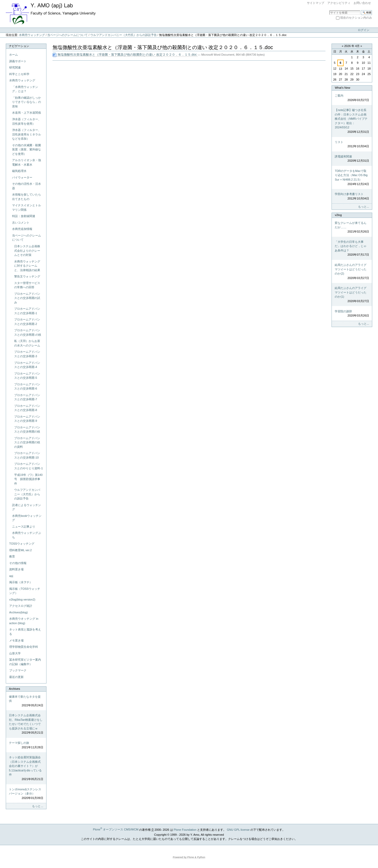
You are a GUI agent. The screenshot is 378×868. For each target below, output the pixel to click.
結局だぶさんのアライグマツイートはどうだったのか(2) (352, 272)
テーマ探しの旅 (26, 745)
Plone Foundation (185, 829)
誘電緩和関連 (352, 159)
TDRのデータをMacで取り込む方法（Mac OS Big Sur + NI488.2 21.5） (352, 178)
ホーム (14, 55)
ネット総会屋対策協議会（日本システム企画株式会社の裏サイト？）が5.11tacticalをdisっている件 (26, 768)
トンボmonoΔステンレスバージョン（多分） (26, 794)
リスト (352, 144)
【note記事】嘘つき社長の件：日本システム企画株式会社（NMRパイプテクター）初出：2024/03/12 (352, 121)
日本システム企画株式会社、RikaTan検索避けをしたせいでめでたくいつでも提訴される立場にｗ (26, 724)
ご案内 (352, 98)
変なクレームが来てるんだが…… (352, 228)
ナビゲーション (19, 46)
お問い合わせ (362, 3)
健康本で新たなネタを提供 (26, 701)
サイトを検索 (329, 10)
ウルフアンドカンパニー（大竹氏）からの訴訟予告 (124, 35)
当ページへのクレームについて (67, 35)
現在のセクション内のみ (356, 18)
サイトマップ (316, 3)
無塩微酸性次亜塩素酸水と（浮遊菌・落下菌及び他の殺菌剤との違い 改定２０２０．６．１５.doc (125, 55)
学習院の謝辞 (352, 314)
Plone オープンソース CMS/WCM (116, 829)
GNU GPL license (238, 829)
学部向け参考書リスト (352, 196)
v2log (338, 215)
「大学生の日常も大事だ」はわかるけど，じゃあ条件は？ (352, 249)
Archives (14, 689)
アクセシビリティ (339, 3)
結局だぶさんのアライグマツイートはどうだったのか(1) (352, 295)
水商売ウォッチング (32, 35)
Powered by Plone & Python (189, 857)
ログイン (364, 30)
